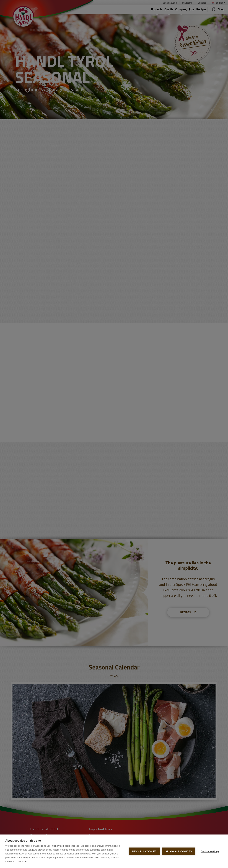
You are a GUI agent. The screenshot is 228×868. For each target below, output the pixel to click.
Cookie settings (210, 851)
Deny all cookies (144, 851)
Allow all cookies (178, 851)
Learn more (21, 861)
